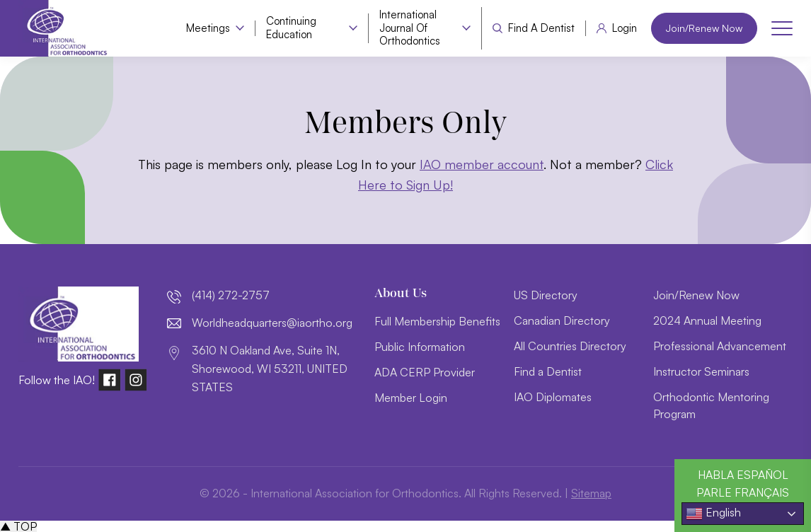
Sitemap (591, 493)
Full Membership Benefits (437, 321)
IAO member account (482, 164)
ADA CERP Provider (425, 372)
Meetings (208, 28)
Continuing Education (291, 28)
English (713, 514)
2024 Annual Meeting (707, 320)
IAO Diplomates (553, 397)
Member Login (411, 398)
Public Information (420, 347)
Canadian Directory (562, 320)
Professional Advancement (720, 346)
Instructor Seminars (701, 371)
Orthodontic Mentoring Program (711, 405)
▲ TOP (18, 526)
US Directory (546, 295)
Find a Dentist (541, 28)
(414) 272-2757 (231, 295)
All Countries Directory (570, 346)
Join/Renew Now (704, 28)
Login (625, 28)
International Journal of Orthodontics (410, 28)
